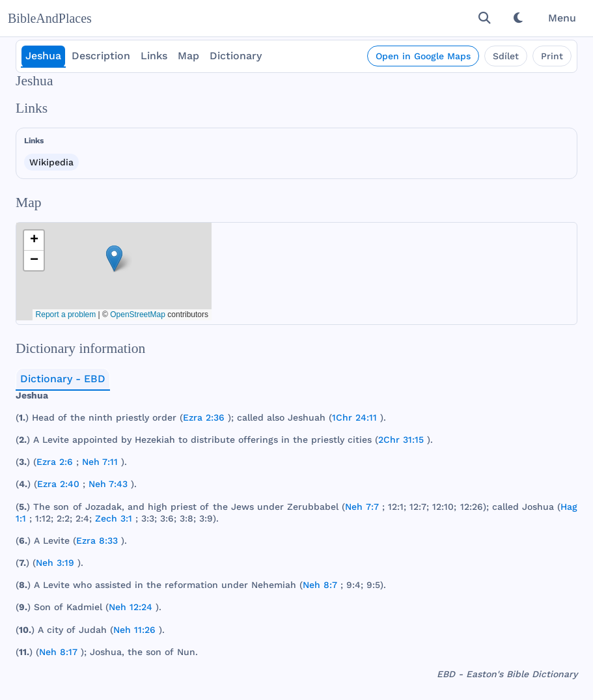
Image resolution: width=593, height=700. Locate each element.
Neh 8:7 (320, 585)
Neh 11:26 (134, 630)
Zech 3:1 (114, 518)
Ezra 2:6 (55, 462)
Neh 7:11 (100, 462)
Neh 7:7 (362, 507)
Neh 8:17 (58, 652)
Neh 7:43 (108, 484)
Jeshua (43, 56)
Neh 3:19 (55, 563)
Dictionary (236, 56)
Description (101, 56)
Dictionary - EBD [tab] (63, 379)
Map (188, 56)
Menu (562, 18)
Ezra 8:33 (97, 540)
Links (154, 56)
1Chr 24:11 (354, 417)
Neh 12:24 (131, 607)
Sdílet (506, 56)
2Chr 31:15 (401, 440)
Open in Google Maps (423, 56)
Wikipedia (51, 162)
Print (552, 56)
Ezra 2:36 (204, 417)
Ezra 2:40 (58, 484)
